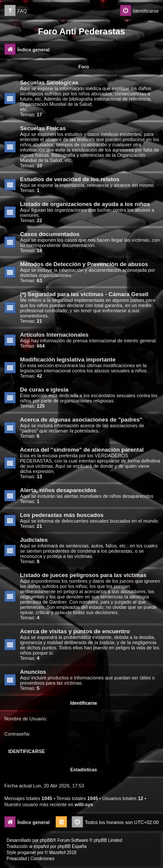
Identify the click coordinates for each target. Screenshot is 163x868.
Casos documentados (50, 234)
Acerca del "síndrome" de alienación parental (82, 450)
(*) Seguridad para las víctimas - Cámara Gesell (84, 294)
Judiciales (34, 540)
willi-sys (84, 804)
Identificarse (84, 703)
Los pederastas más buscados (62, 515)
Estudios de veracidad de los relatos (70, 179)
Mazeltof (57, 853)
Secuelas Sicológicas (49, 83)
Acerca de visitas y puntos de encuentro (75, 631)
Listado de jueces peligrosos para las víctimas (83, 575)
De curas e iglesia (44, 390)
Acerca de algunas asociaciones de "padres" (81, 420)
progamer (27, 853)
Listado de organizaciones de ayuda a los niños (85, 204)
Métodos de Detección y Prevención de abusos (84, 264)
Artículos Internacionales (54, 335)
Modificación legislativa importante (68, 360)
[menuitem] (16, 11)
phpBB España (72, 846)
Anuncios (33, 672)
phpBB (47, 840)
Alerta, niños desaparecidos (58, 490)
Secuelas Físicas (43, 128)
